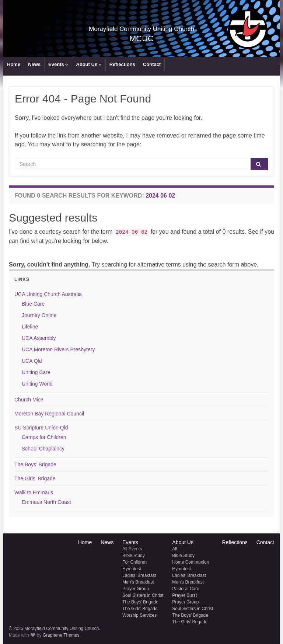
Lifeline (30, 327)
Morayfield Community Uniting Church (141, 27)
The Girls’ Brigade (35, 478)
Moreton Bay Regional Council (49, 414)
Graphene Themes (61, 635)
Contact (152, 64)
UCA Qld (32, 361)
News (34, 64)
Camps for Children (44, 437)
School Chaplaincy (43, 449)
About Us (89, 64)
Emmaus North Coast (46, 502)
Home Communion (191, 562)
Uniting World (37, 384)
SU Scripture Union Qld (41, 428)
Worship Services (139, 615)
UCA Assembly (39, 338)
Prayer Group (136, 589)
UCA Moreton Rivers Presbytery (58, 349)
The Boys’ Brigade (35, 464)
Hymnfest (132, 569)
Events (58, 64)
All (174, 549)
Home (14, 64)
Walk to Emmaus (34, 492)
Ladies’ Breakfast (139, 575)
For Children (134, 562)
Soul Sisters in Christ (143, 595)
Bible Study (134, 556)
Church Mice (29, 400)
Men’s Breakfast (138, 582)
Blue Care (33, 304)
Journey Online (39, 315)
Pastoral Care (186, 589)
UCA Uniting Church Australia (48, 294)
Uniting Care (36, 372)
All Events (132, 549)
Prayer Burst (184, 595)
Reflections (122, 64)
